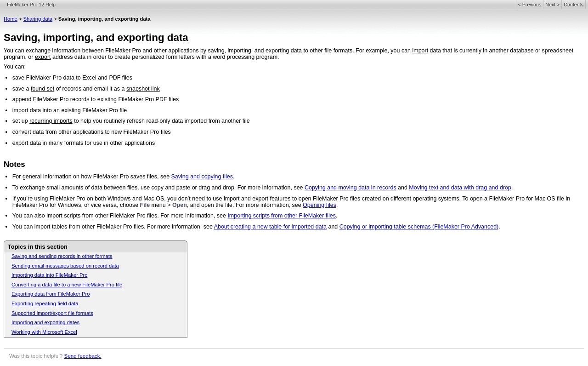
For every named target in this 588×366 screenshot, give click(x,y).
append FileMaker (35, 99)
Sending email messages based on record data (65, 266)
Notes (14, 164)
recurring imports (51, 121)
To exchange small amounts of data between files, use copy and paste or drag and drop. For (130, 188)
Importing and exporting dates (45, 322)
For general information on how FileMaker (65, 177)
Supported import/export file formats (52, 313)
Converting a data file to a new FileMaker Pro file (67, 285)
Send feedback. (83, 356)
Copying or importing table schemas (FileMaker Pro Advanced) (419, 227)
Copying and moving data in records (351, 188)
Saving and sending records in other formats (62, 256)
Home (11, 19)
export (43, 57)
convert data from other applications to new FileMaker (81, 132)
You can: (15, 67)
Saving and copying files (202, 177)
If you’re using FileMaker (44, 199)
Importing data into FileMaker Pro (49, 275)
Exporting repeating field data (45, 303)
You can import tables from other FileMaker (67, 227)
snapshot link (143, 89)
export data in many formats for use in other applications (84, 143)
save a (22, 89)
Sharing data (38, 19)
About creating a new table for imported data (270, 227)
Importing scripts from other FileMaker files (282, 216)
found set (42, 89)
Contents (574, 5)
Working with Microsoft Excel (44, 332)
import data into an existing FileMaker (60, 110)
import (421, 51)
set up (21, 121)
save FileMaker (32, 78)
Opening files (319, 205)
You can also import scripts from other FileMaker (74, 216)
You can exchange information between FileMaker (67, 51)
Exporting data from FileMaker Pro (51, 294)
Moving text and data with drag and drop (460, 188)
